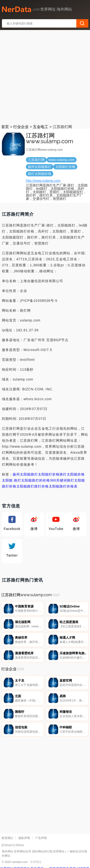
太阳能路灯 (25, 486)
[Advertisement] (45, 76)
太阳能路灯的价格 (36, 480)
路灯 (71, 480)
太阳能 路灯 (12, 480)
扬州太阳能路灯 (25, 474)
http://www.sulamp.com (43, 181)
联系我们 (7, 838)
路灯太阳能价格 (72, 474)
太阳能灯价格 (49, 474)
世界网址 (36, 862)
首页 (5, 127)
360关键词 (58, 480)
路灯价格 (42, 486)
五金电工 (41, 127)
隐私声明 (24, 838)
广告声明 (41, 838)
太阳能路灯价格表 (63, 486)
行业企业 (21, 127)
